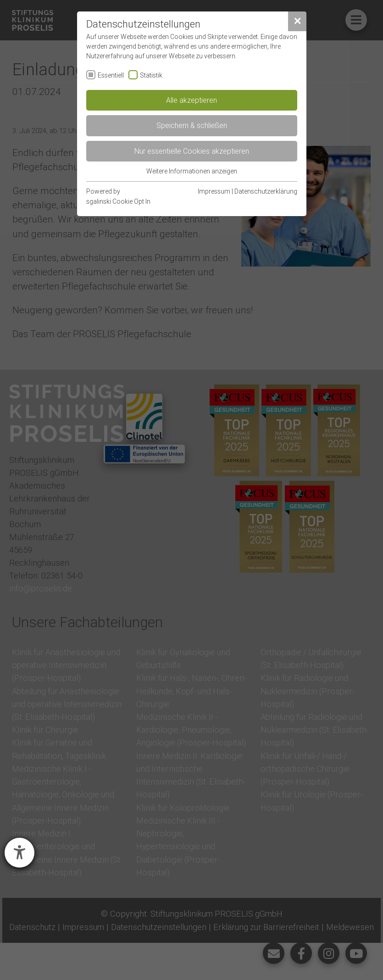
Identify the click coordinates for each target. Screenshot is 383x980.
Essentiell (111, 75)
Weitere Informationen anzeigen (192, 171)
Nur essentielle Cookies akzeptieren (192, 151)
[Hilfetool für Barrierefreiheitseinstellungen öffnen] (19, 853)
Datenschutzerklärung (266, 191)
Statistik (151, 75)
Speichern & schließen (192, 125)
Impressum (214, 191)
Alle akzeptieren (191, 100)
